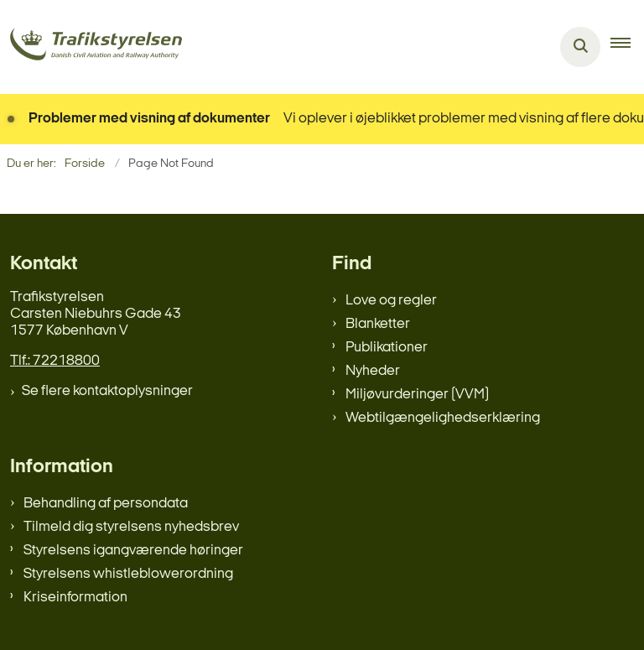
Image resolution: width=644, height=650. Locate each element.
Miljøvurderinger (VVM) (417, 395)
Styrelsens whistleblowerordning (128, 574)
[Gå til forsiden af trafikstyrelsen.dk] (91, 47)
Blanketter (378, 324)
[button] (627, 47)
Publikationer (387, 348)
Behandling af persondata (106, 504)
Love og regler (391, 301)
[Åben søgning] (580, 47)
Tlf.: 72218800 (55, 361)
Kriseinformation (75, 598)
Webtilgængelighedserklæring (443, 418)
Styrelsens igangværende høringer (133, 551)
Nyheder (373, 371)
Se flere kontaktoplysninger (107, 391)
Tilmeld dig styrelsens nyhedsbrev (131, 527)
